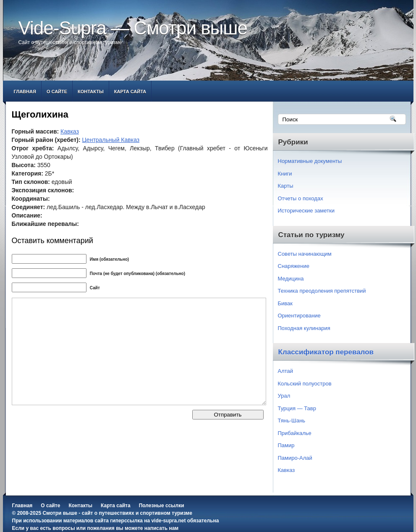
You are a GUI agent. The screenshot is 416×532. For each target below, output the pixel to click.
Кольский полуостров (305, 384)
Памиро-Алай (295, 458)
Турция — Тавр (297, 408)
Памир (286, 445)
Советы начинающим (305, 254)
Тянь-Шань (292, 421)
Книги (285, 174)
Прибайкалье (295, 433)
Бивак (285, 303)
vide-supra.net (168, 521)
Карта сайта (130, 92)
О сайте (57, 92)
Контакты (91, 92)
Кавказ (70, 131)
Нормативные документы (310, 161)
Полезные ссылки (162, 506)
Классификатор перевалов (326, 352)
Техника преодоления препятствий (322, 291)
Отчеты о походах (301, 198)
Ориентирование (299, 316)
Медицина (291, 279)
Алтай (286, 371)
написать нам (161, 528)
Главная (25, 92)
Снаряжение (294, 266)
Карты (286, 186)
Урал (284, 396)
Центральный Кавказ (111, 140)
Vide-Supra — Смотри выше (133, 28)
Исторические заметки (306, 211)
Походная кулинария (304, 328)
